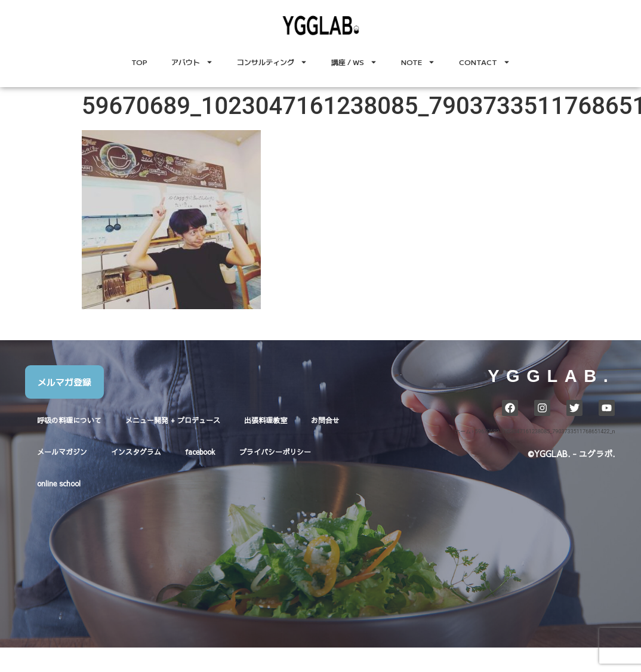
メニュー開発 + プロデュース (173, 420)
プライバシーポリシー (275, 452)
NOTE (418, 62)
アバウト (192, 62)
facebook (200, 452)
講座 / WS (354, 62)
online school (59, 483)
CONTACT (485, 62)
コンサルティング (272, 62)
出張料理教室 (266, 420)
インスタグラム (136, 452)
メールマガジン (62, 452)
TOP (139, 62)
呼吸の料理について (69, 420)
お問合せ (325, 420)
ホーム (463, 431)
